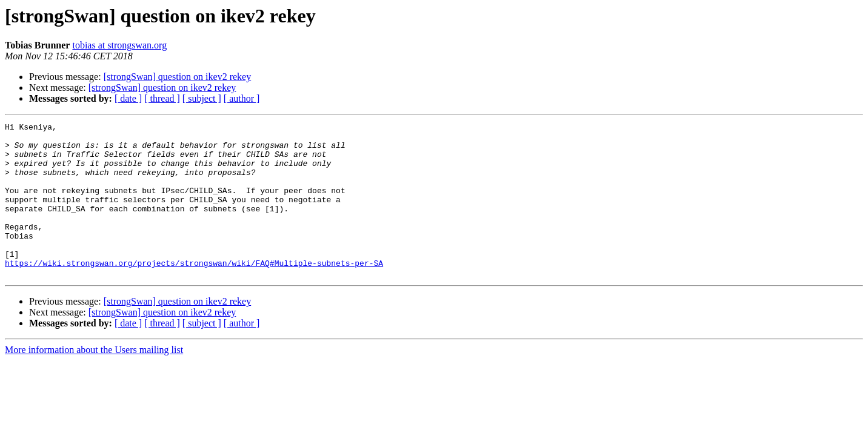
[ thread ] (162, 98)
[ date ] (128, 98)
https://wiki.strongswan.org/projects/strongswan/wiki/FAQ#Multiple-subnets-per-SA (194, 292)
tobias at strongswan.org (119, 45)
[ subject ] (202, 98)
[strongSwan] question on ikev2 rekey (178, 77)
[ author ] (242, 98)
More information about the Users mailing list (94, 381)
